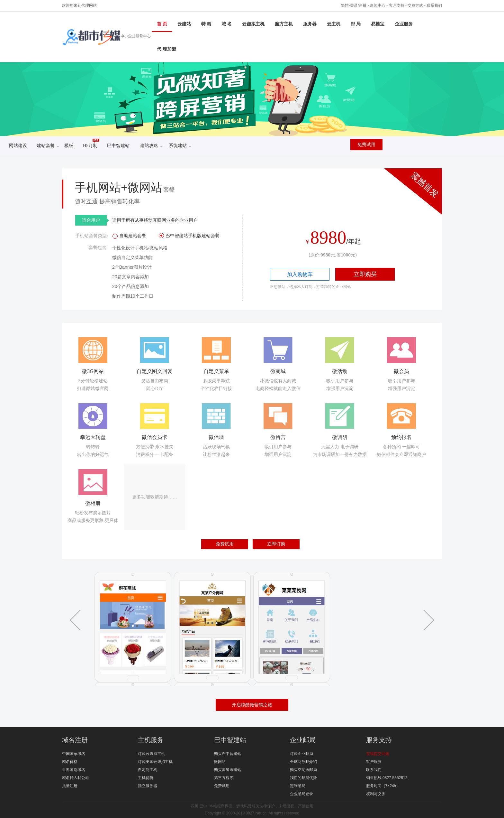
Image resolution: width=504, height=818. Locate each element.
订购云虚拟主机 (151, 754)
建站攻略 (152, 146)
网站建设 (18, 146)
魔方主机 (284, 24)
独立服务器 (148, 786)
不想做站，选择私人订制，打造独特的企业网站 (310, 287)
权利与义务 (376, 794)
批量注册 (70, 786)
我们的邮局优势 (303, 778)
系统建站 (180, 146)
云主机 (334, 24)
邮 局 (356, 24)
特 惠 (206, 24)
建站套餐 (48, 146)
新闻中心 (378, 5)
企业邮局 (303, 740)
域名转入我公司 (76, 778)
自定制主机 (148, 770)
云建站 (184, 24)
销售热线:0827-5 (380, 778)
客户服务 (374, 762)
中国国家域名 (74, 754)
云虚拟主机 (253, 24)
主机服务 (151, 740)
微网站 (220, 762)
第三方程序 (224, 778)
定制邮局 (298, 786)
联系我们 (434, 5)
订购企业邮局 (301, 754)
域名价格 (70, 762)
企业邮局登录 (301, 794)
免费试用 (366, 145)
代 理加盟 (166, 49)
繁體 (345, 5)
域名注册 (75, 740)
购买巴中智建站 (228, 754)
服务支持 (379, 740)
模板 (69, 146)
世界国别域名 (74, 770)
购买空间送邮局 (303, 770)
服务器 (310, 24)
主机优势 (146, 778)
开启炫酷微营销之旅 (252, 705)
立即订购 (276, 544)
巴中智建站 (118, 146)
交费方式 (415, 5)
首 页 (162, 24)
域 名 (227, 24)
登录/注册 (358, 5)
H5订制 (91, 143)
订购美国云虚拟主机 (155, 762)
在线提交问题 (378, 754)
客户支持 (397, 5)
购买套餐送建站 (228, 770)
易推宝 (378, 24)
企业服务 (404, 24)
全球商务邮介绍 (303, 762)
